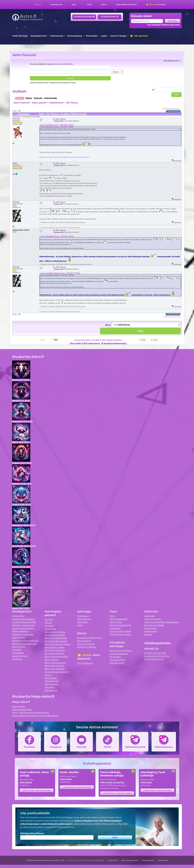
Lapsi (104, 36)
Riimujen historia (86, 644)
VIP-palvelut (139, 36)
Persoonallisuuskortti (120, 625)
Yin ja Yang (115, 657)
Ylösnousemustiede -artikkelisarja (162, 622)
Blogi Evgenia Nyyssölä (56, 656)
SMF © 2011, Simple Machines (109, 340)
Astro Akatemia (85, 663)
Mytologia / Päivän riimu (89, 638)
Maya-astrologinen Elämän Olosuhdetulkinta (35, 716)
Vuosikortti (115, 628)
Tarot (89, 5)
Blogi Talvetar (52, 660)
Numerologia (56, 5)
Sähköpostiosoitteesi (32, 833)
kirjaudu (57, 64)
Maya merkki (19, 647)
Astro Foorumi (24, 55)
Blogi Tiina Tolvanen (55, 669)
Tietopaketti (51, 678)
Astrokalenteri (84, 17)
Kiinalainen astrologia (126, 5)
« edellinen (167, 108)
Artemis (16, 119)
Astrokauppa (109, 17)
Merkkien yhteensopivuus (25, 641)
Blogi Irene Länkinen (55, 663)
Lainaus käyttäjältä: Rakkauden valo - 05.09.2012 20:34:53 (60, 273)
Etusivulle (17, 659)
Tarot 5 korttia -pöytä (120, 631)
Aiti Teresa (72, 103)
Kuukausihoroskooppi (23, 619)
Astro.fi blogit (118, 36)
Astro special (39, 103)
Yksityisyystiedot (148, 860)
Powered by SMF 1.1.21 (84, 340)
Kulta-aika (156, 5)
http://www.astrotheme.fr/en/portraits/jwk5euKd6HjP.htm (64, 157)
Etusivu (38, 5)
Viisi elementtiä (118, 660)
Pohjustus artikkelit (154, 625)
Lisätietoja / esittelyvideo (37, 790)
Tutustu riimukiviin (87, 647)
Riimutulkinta (84, 641)
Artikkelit (17, 650)
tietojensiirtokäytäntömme (60, 827)
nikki (15, 163)
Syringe (16, 202)
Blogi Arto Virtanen (54, 666)
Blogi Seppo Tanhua (55, 632)
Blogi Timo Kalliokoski (56, 638)
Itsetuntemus (75, 36)
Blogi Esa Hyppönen (55, 650)
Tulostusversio (174, 111)
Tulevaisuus (57, 36)
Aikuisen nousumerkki (24, 625)
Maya (74, 5)
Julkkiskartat (56, 103)
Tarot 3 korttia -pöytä (120, 634)
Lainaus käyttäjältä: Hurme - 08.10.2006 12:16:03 (57, 125)
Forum (48, 675)
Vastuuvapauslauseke (130, 860)
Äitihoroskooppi (20, 631)
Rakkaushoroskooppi (23, 634)
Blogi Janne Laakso (54, 647)
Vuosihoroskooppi (119, 654)
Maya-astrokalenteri (22, 709)
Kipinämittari (19, 637)
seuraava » (176, 108)
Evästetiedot (163, 860)
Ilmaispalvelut (39, 36)
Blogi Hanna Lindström (57, 672)
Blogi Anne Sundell (54, 653)
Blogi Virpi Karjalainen (56, 641)
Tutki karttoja (20, 36)
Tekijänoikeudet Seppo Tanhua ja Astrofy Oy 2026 (45, 860)
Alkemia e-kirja (20, 656)
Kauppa (148, 634)
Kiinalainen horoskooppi (25, 644)
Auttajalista (18, 653)
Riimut (104, 5)
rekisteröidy (68, 64)
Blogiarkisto (150, 628)
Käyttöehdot (113, 860)
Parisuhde (92, 36)
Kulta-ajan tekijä (153, 619)
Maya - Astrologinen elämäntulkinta (30, 712)
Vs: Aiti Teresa (59, 119)
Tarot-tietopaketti (119, 619)
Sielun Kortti (116, 622)
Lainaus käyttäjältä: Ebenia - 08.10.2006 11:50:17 (57, 127)
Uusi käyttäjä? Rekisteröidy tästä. (163, 25)
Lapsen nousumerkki (23, 628)
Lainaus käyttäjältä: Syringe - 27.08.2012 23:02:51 (57, 236)
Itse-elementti (117, 663)
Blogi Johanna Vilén (55, 635)
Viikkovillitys (18, 616)
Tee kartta (50, 687)
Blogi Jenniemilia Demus (57, 644)
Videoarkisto (151, 631)
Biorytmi (49, 620)
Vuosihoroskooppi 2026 (24, 622)
